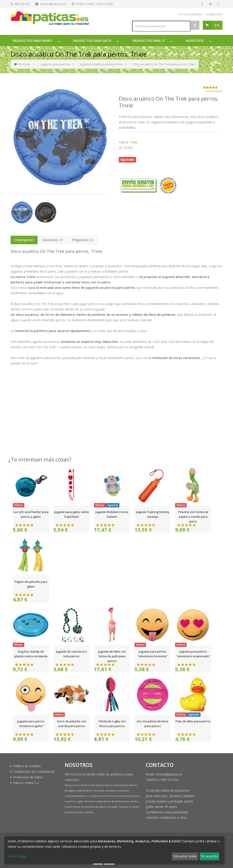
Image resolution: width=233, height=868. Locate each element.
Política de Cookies (27, 766)
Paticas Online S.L (26, 783)
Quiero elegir (17, 856)
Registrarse (215, 14)
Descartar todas (185, 856)
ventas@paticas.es (53, 4)
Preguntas (83, 240)
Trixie (134, 142)
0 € (217, 25)
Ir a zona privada (190, 14)
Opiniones (53, 240)
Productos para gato (92, 41)
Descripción (24, 240)
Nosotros (195, 41)
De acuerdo (209, 856)
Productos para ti (149, 41)
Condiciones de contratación (34, 772)
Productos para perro (32, 41)
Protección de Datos (28, 777)
